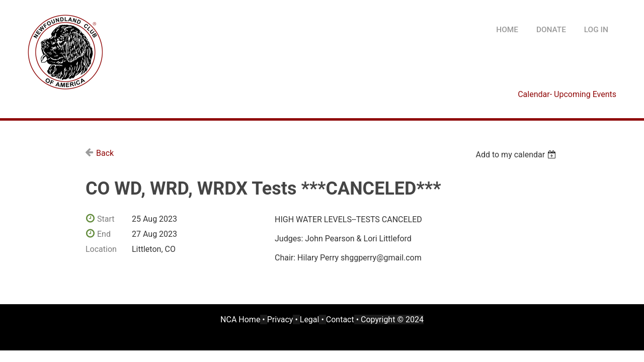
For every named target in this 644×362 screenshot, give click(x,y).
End (104, 234)
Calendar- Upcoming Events (567, 94)
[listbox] (517, 155)
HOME (507, 30)
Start (106, 219)
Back (105, 153)
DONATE (551, 30)
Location (101, 249)
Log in (596, 30)
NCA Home (240, 320)
